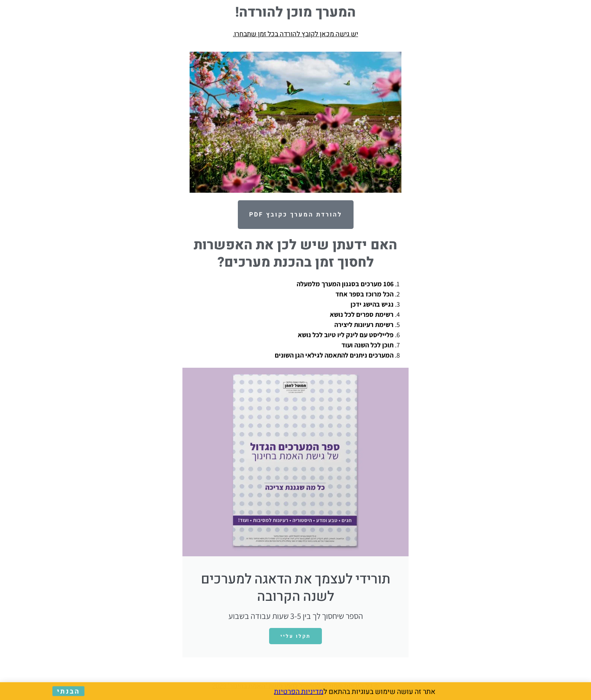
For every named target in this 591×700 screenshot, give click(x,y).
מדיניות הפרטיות (299, 692)
